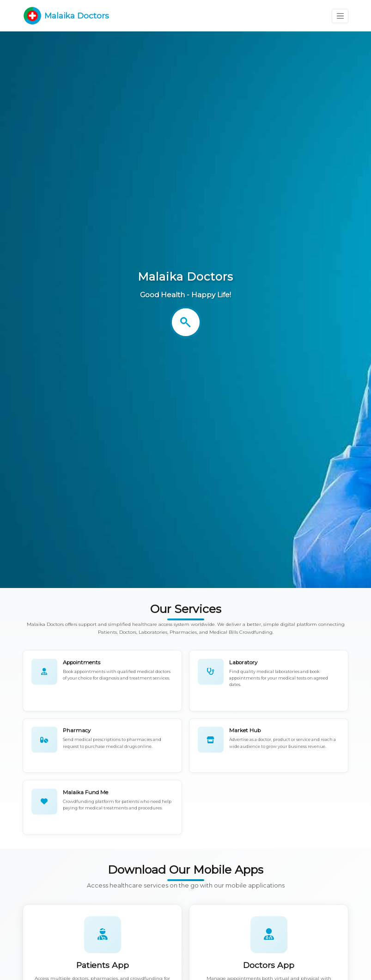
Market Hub (245, 730)
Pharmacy (77, 730)
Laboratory (243, 662)
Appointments (82, 662)
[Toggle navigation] (340, 16)
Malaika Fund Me (85, 792)
